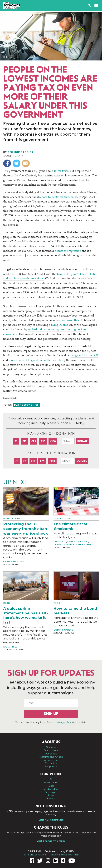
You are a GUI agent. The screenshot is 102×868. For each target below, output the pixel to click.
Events (51, 799)
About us (51, 742)
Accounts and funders (51, 757)
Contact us (51, 763)
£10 (24, 441)
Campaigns (51, 792)
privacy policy (63, 722)
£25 (34, 441)
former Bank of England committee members (37, 360)
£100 (53, 441)
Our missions (51, 750)
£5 (16, 441)
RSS (77, 855)
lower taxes (61, 171)
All (51, 779)
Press (51, 795)
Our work (51, 747)
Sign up (51, 714)
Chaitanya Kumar (14, 561)
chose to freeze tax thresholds (59, 197)
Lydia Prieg (10, 647)
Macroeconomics (26, 405)
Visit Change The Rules (51, 841)
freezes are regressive (68, 251)
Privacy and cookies (61, 855)
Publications (12, 519)
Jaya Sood (60, 542)
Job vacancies (51, 760)
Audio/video (51, 789)
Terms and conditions (34, 855)
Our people (51, 754)
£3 (17, 461)
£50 (43, 441)
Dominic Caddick (20, 152)
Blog (7, 57)
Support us (51, 767)
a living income (58, 325)
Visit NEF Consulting (51, 820)
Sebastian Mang (78, 542)
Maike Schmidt (85, 544)
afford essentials (69, 321)
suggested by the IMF (84, 356)
